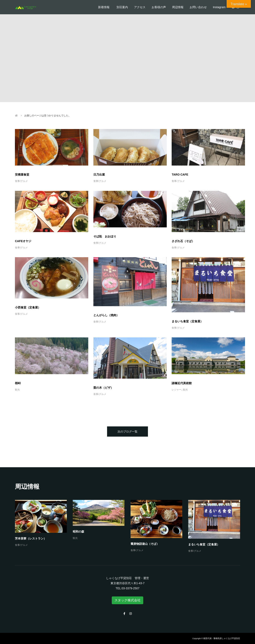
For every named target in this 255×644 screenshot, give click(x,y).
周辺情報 (178, 7)
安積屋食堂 (22, 175)
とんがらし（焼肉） (106, 315)
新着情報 (104, 7)
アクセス (140, 7)
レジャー (177, 390)
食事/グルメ (21, 181)
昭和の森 (78, 532)
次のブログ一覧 (127, 432)
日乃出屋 (99, 175)
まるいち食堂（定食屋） (187, 321)
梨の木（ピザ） (103, 388)
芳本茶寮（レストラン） (31, 538)
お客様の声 (159, 7)
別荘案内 (122, 7)
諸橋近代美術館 (182, 383)
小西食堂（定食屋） (28, 307)
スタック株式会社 (127, 600)
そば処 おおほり (105, 236)
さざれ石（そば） (183, 241)
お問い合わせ (198, 7)
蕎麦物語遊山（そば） (145, 544)
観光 (17, 390)
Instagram (219, 7)
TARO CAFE (180, 175)
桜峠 (18, 383)
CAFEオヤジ (23, 241)
